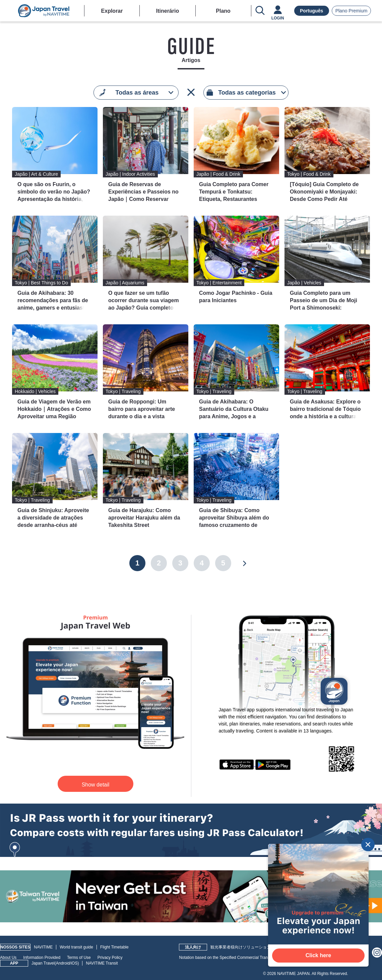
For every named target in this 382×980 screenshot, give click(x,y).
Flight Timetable (114, 947)
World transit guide (76, 947)
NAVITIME (43, 947)
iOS (74, 963)
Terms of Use (79, 958)
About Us (8, 958)
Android (63, 963)
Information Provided (42, 958)
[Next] (245, 563)
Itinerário (168, 11)
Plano (223, 11)
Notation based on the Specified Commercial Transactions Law (235, 958)
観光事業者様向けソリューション (241, 947)
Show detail (96, 785)
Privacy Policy (110, 958)
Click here (318, 955)
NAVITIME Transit (102, 963)
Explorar (112, 11)
